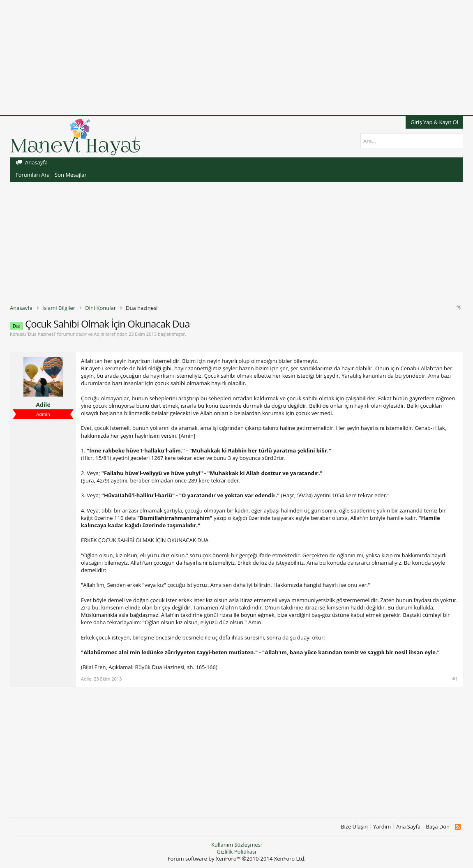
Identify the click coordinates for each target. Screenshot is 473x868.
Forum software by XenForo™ (237, 859)
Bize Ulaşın (354, 827)
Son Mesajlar (71, 175)
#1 (455, 679)
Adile (99, 334)
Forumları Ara (33, 175)
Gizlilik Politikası (237, 852)
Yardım (382, 827)
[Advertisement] (236, 58)
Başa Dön (438, 827)
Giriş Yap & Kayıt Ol (434, 122)
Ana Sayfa (408, 827)
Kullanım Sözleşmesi (236, 845)
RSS (458, 827)
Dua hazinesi (41, 334)
